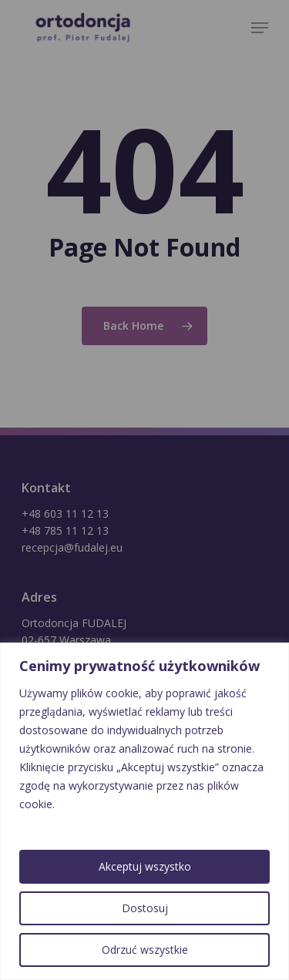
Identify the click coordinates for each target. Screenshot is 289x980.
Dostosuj (145, 908)
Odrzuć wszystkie (145, 950)
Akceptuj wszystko (145, 866)
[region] (144, 811)
